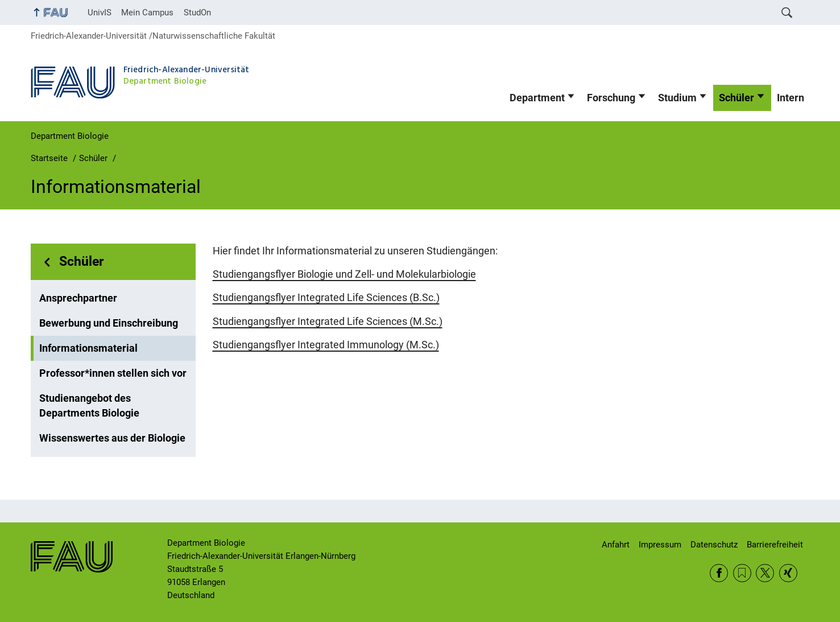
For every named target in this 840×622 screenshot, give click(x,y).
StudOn (197, 13)
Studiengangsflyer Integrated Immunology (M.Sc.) (326, 345)
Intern (791, 98)
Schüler (736, 98)
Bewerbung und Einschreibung (109, 323)
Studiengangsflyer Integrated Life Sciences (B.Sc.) (326, 298)
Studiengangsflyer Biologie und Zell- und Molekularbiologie (344, 274)
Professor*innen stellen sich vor (113, 373)
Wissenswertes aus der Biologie (112, 438)
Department (537, 98)
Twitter (765, 573)
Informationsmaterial (88, 348)
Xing (788, 573)
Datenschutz (714, 545)
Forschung (611, 98)
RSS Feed (742, 573)
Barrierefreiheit (775, 545)
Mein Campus (147, 13)
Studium (677, 98)
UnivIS (100, 13)
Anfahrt (616, 545)
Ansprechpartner (78, 298)
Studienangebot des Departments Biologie (89, 406)
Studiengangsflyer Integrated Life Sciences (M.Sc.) (328, 322)
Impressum (660, 545)
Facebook (719, 573)
